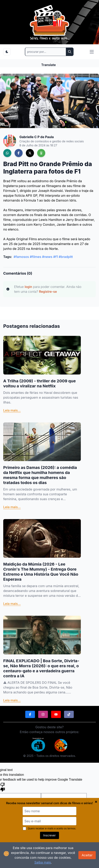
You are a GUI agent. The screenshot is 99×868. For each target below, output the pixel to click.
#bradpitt (66, 257)
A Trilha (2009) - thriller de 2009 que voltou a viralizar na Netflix (39, 383)
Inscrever (49, 835)
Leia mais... (12, 410)
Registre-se (48, 292)
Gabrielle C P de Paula (37, 137)
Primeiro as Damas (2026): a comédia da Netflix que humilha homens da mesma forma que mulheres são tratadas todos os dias (40, 475)
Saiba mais (43, 862)
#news (47, 257)
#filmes (35, 257)
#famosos (21, 257)
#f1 (55, 257)
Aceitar (87, 855)
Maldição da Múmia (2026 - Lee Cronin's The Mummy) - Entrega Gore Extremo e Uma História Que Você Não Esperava (41, 572)
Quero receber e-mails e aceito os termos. (49, 829)
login (28, 287)
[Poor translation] (3, 787)
